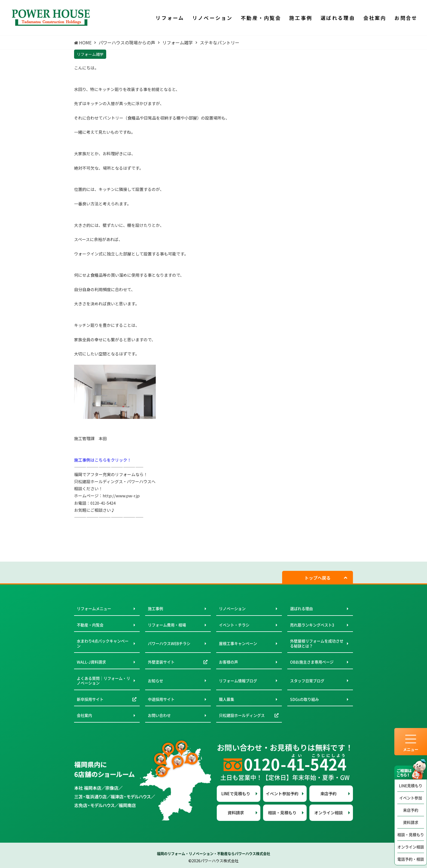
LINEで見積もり (236, 794)
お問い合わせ (159, 715)
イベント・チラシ (234, 625)
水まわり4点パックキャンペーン (103, 643)
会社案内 (84, 715)
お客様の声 (228, 662)
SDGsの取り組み (304, 699)
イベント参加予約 (282, 794)
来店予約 (411, 810)
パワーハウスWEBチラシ (169, 643)
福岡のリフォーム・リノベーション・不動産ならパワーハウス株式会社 (213, 853)
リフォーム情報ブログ (238, 681)
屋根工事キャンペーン (238, 643)
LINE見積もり (411, 785)
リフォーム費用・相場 (167, 625)
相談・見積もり (411, 835)
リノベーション (232, 608)
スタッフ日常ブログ (307, 681)
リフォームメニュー (94, 608)
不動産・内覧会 (90, 625)
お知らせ (155, 681)
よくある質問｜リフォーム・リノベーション (103, 681)
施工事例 (155, 608)
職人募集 (227, 699)
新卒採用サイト (90, 699)
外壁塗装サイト (161, 662)
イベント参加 (411, 798)
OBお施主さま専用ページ (312, 662)
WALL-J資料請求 (91, 662)
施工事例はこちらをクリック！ (103, 460)
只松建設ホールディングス (242, 715)
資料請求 (411, 822)
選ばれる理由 (301, 608)
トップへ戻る (318, 578)
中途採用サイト (161, 699)
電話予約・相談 (411, 859)
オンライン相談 (411, 847)
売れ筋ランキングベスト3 (312, 625)
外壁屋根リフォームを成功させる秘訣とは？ (317, 643)
